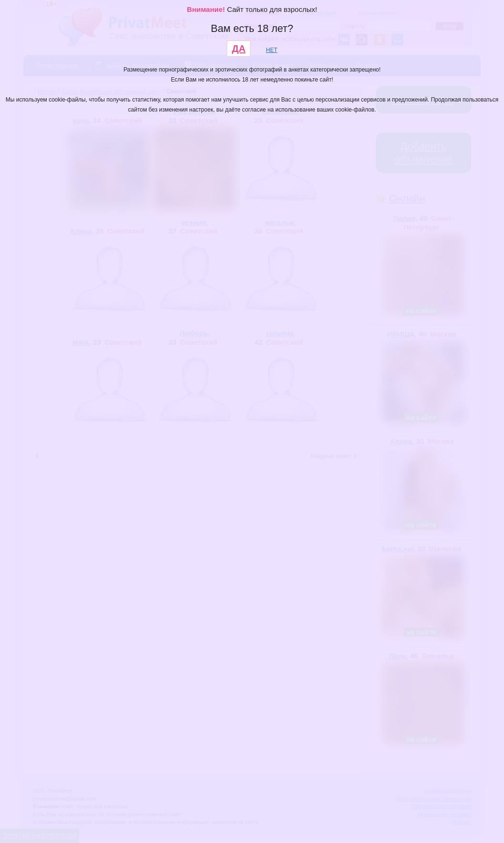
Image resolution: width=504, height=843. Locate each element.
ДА (239, 49)
